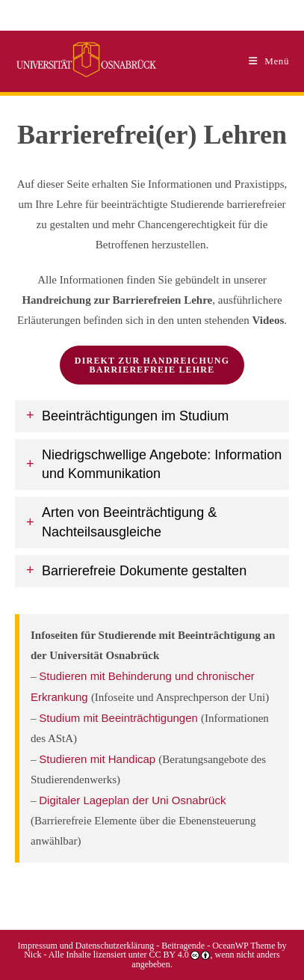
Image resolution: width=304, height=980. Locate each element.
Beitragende (184, 946)
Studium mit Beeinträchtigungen (120, 718)
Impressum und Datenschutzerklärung (86, 946)
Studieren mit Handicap (99, 759)
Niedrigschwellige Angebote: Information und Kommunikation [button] (162, 464)
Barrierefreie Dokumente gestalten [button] (144, 571)
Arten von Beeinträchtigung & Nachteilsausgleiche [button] (129, 522)
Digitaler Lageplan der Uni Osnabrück (132, 800)
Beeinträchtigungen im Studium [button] (135, 416)
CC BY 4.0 (168, 955)
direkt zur (152, 365)
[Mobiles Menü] (269, 61)
